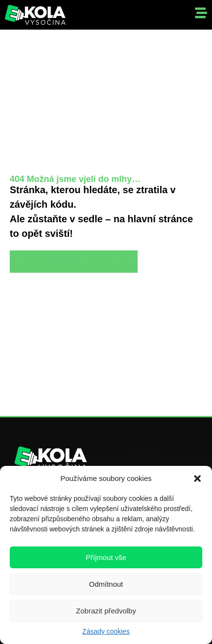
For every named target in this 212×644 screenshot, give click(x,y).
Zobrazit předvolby (106, 611)
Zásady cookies (106, 631)
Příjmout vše (106, 557)
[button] (197, 479)
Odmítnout (106, 584)
